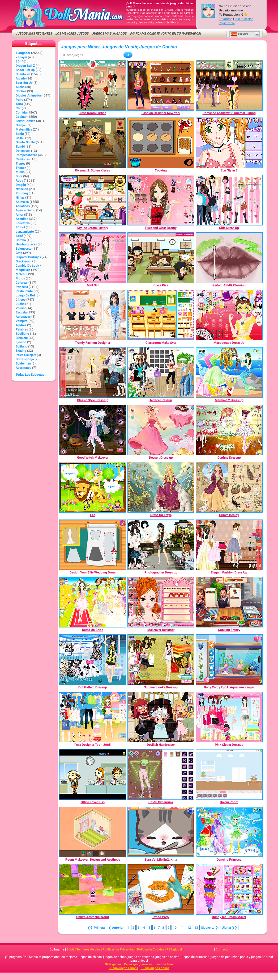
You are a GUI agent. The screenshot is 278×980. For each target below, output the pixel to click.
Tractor (21, 168)
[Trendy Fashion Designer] (93, 315)
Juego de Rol (25, 295)
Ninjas (20, 198)
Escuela (21, 312)
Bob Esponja (25, 359)
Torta (19, 104)
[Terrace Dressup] (161, 372)
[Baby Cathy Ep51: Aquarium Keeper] (229, 660)
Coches (21, 91)
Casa (19, 138)
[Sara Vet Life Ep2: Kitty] (161, 832)
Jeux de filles (164, 964)
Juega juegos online (155, 968)
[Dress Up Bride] (93, 602)
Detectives (23, 151)
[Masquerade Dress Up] (229, 315)
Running (22, 193)
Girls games (113, 964)
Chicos (21, 300)
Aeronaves (23, 317)
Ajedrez (21, 325)
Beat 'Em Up (24, 83)
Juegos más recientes (34, 33)
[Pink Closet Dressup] (229, 717)
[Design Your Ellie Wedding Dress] (93, 545)
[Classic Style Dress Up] (93, 372)
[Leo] (93, 487)
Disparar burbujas (28, 257)
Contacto (222, 949)
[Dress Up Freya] (161, 487)
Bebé (19, 236)
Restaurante (24, 291)
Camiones (23, 159)
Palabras (22, 329)
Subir (70, 949)
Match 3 (22, 274)
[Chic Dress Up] (229, 200)
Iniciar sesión (244, 19)
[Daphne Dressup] (229, 430)
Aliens (20, 87)
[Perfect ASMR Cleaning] (229, 258)
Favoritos (226, 19)
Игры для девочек (138, 964)
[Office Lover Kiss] (93, 774)
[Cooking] (161, 143)
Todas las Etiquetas (30, 375)
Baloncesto (24, 249)
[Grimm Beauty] (229, 487)
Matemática (24, 129)
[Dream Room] (229, 774)
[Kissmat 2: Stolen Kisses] (93, 143)
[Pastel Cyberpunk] (161, 774)
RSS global (174, 949)
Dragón (21, 185)
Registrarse (227, 23)
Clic (18, 108)
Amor (20, 215)
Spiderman (23, 363)
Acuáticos (23, 206)
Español (240, 34)
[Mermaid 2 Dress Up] (229, 372)
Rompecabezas (26, 155)
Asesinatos (23, 368)
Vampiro (22, 321)
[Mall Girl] (93, 258)
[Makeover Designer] (161, 602)
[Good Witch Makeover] (93, 430)
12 (189, 928)
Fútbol (20, 227)
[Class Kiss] (161, 258)
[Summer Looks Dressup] (161, 660)
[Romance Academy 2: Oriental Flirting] (229, 85)
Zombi (20, 146)
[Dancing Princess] (229, 832)
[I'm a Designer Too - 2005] (93, 717)
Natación (22, 189)
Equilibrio (22, 334)
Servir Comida (25, 121)
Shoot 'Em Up (25, 70)
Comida (21, 112)
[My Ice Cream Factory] (93, 200)
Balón (20, 134)
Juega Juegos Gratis (123, 968)
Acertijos (22, 219)
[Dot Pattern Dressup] (93, 660)
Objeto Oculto (25, 142)
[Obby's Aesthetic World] (93, 889)
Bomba (21, 240)
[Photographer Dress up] (161, 545)
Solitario (22, 346)
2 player (21, 57)
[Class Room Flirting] (93, 85)
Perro (20, 100)
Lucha (20, 304)
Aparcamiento (25, 210)
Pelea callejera (26, 355)
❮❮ (96, 928)
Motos (20, 278)
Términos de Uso (88, 949)
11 (182, 928)
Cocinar (21, 117)
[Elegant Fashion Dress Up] (229, 545)
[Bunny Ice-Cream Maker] (229, 889)
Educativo (23, 223)
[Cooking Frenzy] (229, 602)
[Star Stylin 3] (229, 143)
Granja (20, 125)
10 (175, 928)
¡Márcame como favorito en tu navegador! (166, 33)
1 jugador (23, 53)
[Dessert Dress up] (161, 430)
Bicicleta (22, 338)
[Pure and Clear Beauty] (161, 200)
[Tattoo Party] (161, 889)
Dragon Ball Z (25, 66)
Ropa (19, 181)
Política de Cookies (151, 949)
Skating (21, 351)
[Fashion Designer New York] (161, 85)
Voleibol (22, 308)
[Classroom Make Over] (161, 315)
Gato (19, 253)
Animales (22, 202)
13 (196, 928)
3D (18, 61)
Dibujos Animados (29, 95)
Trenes (20, 164)
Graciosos (23, 261)
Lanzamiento (25, 232)
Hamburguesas (26, 244)
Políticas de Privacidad (119, 949)
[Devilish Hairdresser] (161, 717)
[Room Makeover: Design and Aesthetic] (93, 832)
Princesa (22, 287)
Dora (19, 176)
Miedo (20, 172)
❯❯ (229, 928)
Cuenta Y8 (23, 74)
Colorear (22, 283)
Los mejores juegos (72, 33)
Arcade (21, 78)
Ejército (21, 342)
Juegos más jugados (109, 33)
